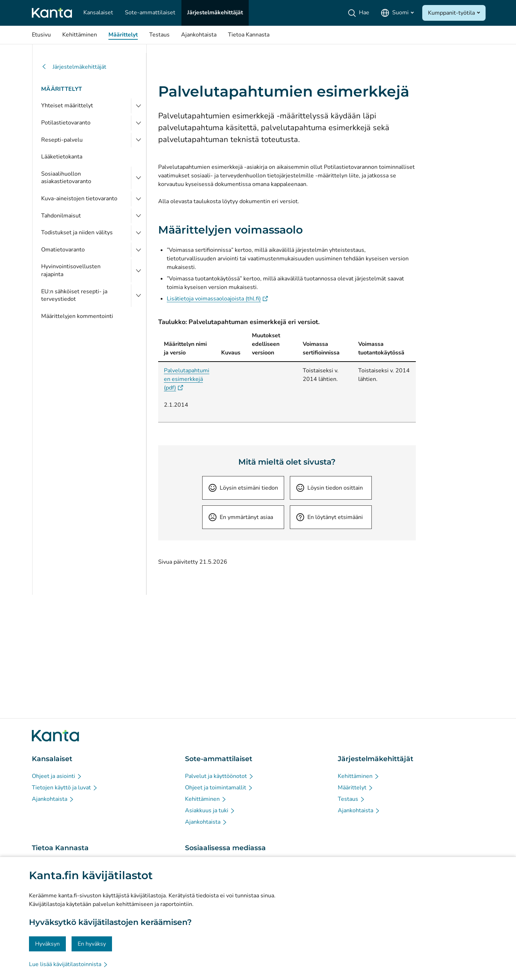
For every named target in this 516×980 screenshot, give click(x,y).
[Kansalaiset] (98, 13)
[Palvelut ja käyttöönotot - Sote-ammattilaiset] (220, 776)
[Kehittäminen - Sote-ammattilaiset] (206, 799)
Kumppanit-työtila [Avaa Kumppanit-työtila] (451, 13)
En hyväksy (92, 944)
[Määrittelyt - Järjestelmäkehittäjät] (356, 788)
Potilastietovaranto (66, 123)
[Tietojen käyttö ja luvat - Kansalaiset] (65, 788)
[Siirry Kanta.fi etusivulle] (55, 736)
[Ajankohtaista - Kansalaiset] (53, 799)
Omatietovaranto (63, 250)
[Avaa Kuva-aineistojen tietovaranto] (138, 199)
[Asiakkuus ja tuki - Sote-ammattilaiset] (210, 810)
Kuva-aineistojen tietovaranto (79, 199)
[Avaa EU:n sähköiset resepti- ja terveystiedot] (138, 296)
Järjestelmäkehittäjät (74, 67)
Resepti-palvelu (62, 140)
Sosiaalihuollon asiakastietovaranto (66, 178)
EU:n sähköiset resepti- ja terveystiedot (74, 295)
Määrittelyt (62, 89)
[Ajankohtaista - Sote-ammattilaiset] (206, 822)
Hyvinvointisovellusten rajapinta (71, 270)
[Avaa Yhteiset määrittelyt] (138, 106)
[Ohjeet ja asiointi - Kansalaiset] (57, 776)
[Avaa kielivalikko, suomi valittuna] (397, 13)
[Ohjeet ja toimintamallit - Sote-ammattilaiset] (219, 788)
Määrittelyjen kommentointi (77, 316)
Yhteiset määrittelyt (67, 106)
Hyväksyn (47, 944)
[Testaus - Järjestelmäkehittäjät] (352, 799)
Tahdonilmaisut (61, 216)
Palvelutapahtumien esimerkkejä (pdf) (187, 379)
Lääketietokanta (62, 157)
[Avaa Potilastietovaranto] (138, 123)
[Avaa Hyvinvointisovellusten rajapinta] (138, 271)
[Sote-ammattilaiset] (150, 13)
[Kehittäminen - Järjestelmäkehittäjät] (359, 776)
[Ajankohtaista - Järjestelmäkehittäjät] (359, 810)
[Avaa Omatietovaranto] (138, 250)
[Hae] (360, 13)
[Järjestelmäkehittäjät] (215, 13)
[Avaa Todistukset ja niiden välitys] (138, 233)
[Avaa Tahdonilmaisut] (138, 216)
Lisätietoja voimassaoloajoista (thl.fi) (217, 299)
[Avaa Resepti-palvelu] (138, 140)
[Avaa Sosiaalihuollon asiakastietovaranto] (138, 178)
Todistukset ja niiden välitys (77, 232)
